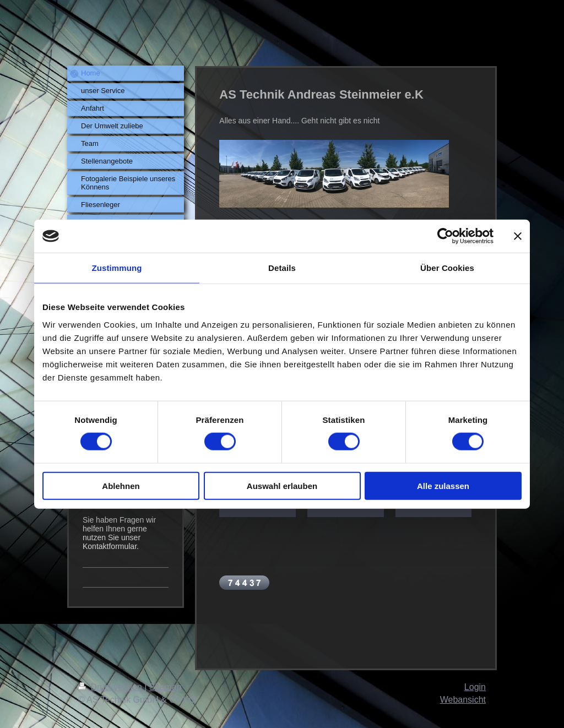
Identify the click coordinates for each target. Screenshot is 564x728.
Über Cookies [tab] (447, 268)
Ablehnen (121, 485)
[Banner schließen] (518, 236)
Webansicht (463, 700)
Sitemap (166, 687)
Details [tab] (282, 268)
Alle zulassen (443, 485)
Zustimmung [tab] (117, 268)
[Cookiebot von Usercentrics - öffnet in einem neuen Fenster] (445, 236)
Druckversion (111, 687)
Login (475, 687)
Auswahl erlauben (282, 485)
